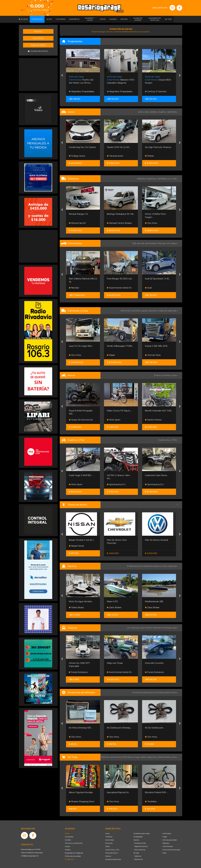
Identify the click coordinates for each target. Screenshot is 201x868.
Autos (107, 833)
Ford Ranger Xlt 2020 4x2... (120, 279)
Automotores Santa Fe (119, 288)
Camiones (109, 843)
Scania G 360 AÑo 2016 (156, 346)
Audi (148, 288)
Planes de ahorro (111, 853)
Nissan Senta (76, 546)
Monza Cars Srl (77, 223)
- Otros (164, 853)
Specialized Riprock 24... (118, 792)
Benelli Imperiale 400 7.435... (159, 411)
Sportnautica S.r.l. (116, 484)
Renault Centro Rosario (119, 223)
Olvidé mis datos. (38, 51)
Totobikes (151, 802)
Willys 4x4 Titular (115, 663)
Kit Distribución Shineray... (119, 728)
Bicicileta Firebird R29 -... (157, 792)
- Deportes (165, 843)
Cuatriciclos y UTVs (112, 850)
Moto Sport (114, 420)
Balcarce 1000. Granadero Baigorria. (121, 80)
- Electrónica (138, 859)
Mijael (111, 355)
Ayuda (67, 846)
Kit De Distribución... (155, 728)
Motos (107, 846)
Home (67, 833)
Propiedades (138, 837)
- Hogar (164, 837)
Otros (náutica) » (170, 566)
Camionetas (110, 840)
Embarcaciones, (135, 566)
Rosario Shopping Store (82, 802)
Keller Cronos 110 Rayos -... (120, 411)
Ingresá (38, 31)
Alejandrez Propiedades (82, 91)
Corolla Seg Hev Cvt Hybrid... (83, 147)
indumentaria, (164, 757)
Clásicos (108, 856)
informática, (128, 757)
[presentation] (62, 76)
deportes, (153, 757)
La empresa (69, 837)
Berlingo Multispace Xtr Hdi (120, 214)
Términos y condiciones (74, 843)
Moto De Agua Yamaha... (81, 601)
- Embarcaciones (140, 843)
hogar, (137, 757)
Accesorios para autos (113, 859)
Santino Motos (153, 420)
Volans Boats (76, 607)
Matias (149, 156)
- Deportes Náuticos (141, 846)
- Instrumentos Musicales (171, 850)
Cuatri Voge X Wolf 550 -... (81, 475)
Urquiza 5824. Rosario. (158, 80)
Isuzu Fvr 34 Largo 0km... (81, 346)
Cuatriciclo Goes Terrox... (157, 475)
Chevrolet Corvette (154, 663)
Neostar (74, 288)
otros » (175, 757)
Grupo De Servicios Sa (81, 420)
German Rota (153, 355)
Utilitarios (109, 837)
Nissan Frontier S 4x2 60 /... (82, 540)
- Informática (166, 833)
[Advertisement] (38, 74)
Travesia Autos (115, 156)
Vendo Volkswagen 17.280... (120, 346)
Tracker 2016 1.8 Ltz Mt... (119, 147)
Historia (68, 850)
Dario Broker (114, 607)
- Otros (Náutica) (139, 850)
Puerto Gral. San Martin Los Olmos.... (81, 80)
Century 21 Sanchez (156, 91)
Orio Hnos (151, 223)
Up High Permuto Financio (158, 147)
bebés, (144, 757)
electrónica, (116, 757)
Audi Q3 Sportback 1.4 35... (157, 279)
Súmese (68, 840)
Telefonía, (105, 757)
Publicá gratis (38, 45)
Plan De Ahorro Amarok (156, 540)
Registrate (38, 38)
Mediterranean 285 (154, 601)
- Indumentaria (167, 846)
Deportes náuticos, (153, 566)
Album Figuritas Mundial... (81, 792)
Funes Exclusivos (78, 672)
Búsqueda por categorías (74, 853)
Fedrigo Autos (77, 156)
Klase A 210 (112, 601)
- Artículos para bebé (169, 840)
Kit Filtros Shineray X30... (81, 728)
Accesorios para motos (165, 692)
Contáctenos (70, 859)
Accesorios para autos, (143, 692)
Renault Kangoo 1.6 (78, 214)
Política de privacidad (73, 856)
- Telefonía (137, 856)
